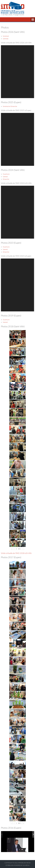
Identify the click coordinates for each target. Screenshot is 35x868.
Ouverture (6, 174)
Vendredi (6, 36)
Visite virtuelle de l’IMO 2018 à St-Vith (16, 553)
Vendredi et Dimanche (10, 106)
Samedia (6, 39)
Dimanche (6, 179)
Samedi (5, 177)
